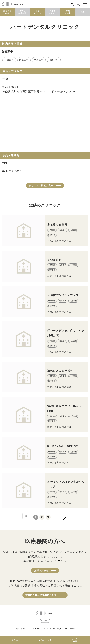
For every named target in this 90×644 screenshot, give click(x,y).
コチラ (62, 561)
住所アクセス (37, 12)
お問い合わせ (41, 570)
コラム (15, 640)
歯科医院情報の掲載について (41, 595)
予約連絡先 (67, 12)
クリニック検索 (75, 640)
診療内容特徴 (7, 12)
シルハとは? (45, 640)
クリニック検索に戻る (41, 185)
